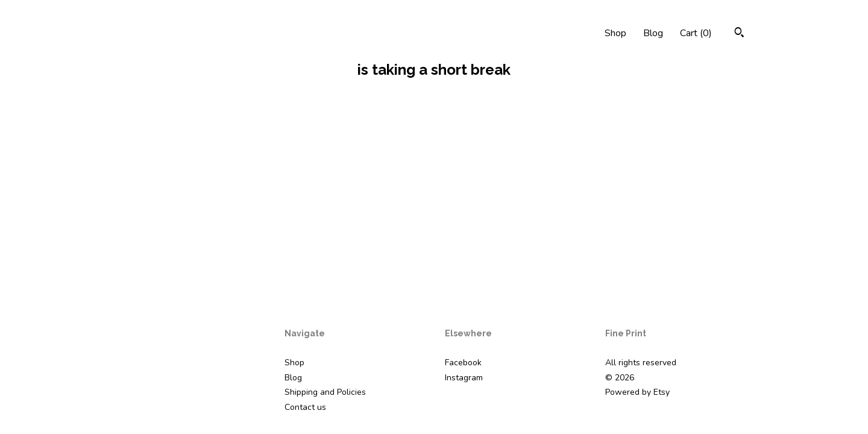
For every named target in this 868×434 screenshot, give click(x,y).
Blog (653, 33)
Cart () (696, 33)
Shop (615, 33)
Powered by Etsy (637, 392)
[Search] (739, 34)
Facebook (463, 363)
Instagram (464, 378)
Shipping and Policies (325, 392)
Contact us (305, 407)
